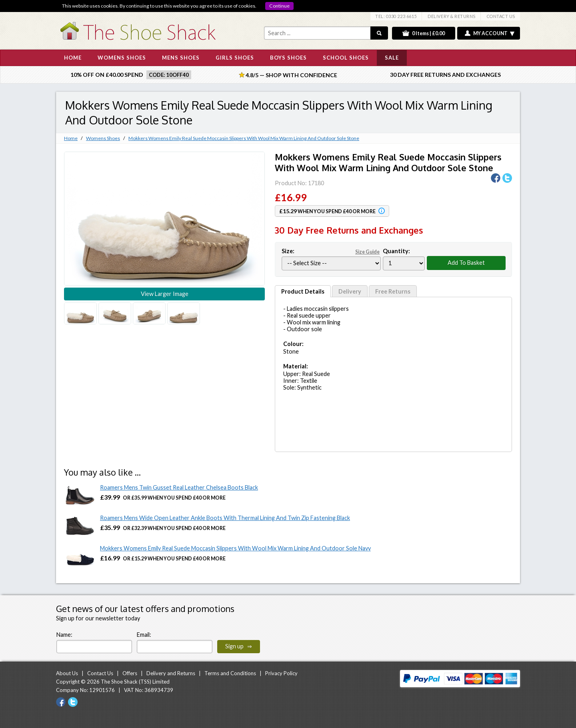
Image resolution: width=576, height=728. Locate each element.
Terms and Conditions (230, 673)
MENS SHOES (181, 58)
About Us (67, 673)
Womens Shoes (103, 138)
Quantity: (396, 251)
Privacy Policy (281, 673)
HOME (73, 58)
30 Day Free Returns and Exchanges (445, 75)
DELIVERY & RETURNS (452, 16)
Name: (64, 635)
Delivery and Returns (171, 673)
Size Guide (367, 252)
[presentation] (326, 638)
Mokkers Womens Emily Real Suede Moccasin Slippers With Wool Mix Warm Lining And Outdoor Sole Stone (244, 138)
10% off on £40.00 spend (107, 75)
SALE (392, 58)
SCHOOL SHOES (346, 58)
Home (71, 138)
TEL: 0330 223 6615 (396, 16)
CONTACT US (501, 16)
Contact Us (100, 673)
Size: (331, 251)
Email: (144, 635)
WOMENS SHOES (122, 58)
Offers (130, 673)
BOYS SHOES (288, 58)
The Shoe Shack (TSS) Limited (135, 682)
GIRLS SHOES (235, 58)
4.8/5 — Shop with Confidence (288, 75)
